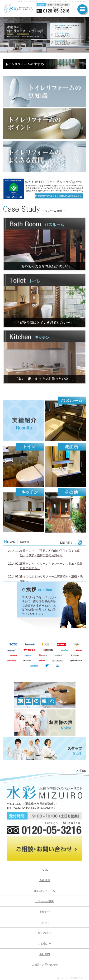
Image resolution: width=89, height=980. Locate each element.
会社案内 (45, 954)
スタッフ (45, 922)
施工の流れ (44, 933)
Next (83, 35)
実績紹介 (45, 912)
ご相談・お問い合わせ (45, 965)
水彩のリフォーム (45, 891)
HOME (44, 870)
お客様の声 (44, 944)
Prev (6, 35)
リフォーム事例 (44, 901)
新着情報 (45, 880)
